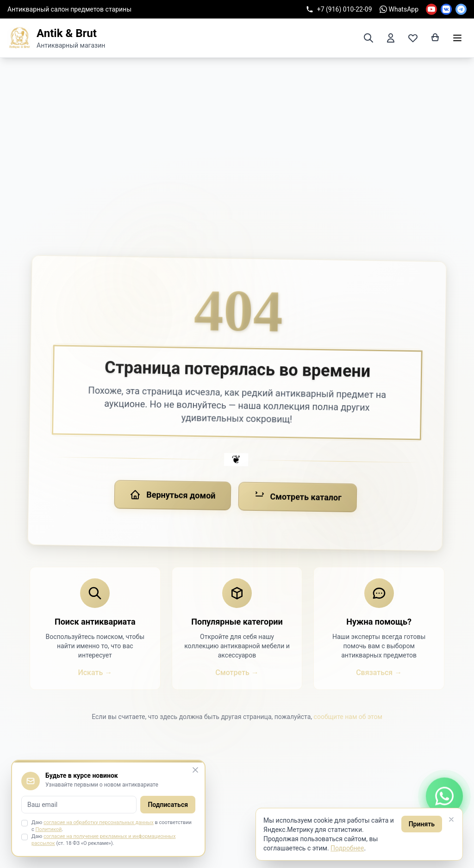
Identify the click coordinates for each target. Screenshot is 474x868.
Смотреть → (237, 673)
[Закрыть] (451, 819)
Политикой (49, 829)
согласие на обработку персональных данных (99, 822)
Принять (422, 824)
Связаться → (379, 673)
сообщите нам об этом (348, 717)
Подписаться (168, 805)
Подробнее (347, 848)
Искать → (95, 673)
